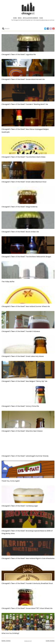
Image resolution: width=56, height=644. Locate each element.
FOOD (41, 18)
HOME (15, 18)
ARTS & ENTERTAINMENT (31, 18)
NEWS (20, 18)
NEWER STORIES (6, 641)
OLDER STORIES (50, 641)
